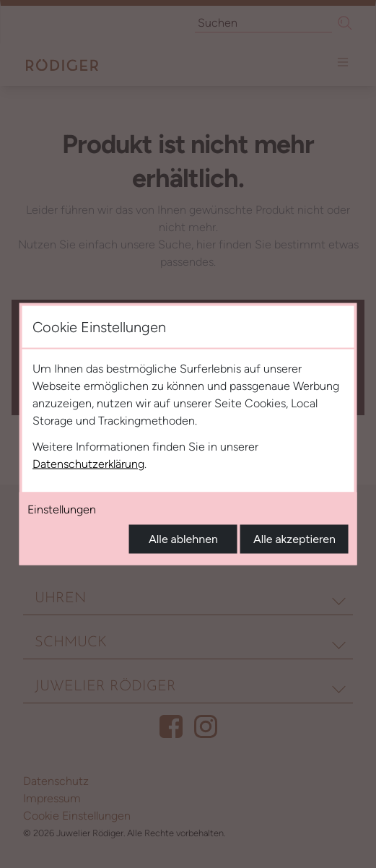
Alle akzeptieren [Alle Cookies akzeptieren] (294, 539)
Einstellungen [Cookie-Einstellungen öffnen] (62, 509)
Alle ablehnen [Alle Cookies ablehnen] (183, 539)
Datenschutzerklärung (88, 464)
